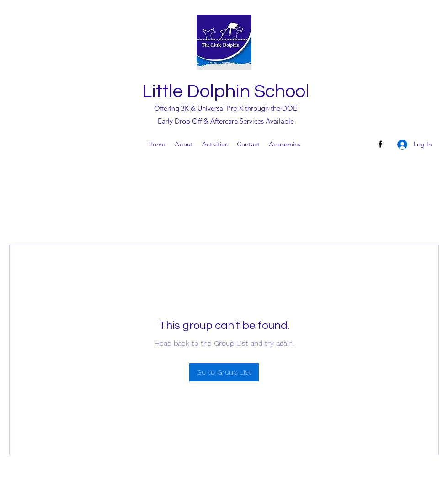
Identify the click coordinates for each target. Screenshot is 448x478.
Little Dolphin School (226, 91)
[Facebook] (380, 144)
